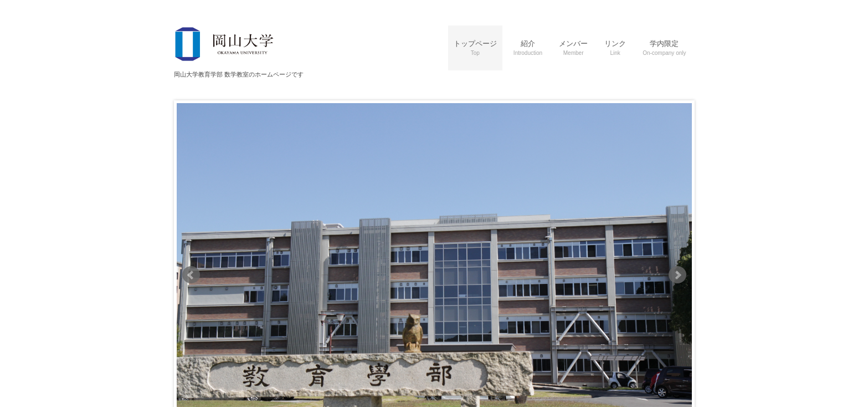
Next (677, 275)
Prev (191, 275)
